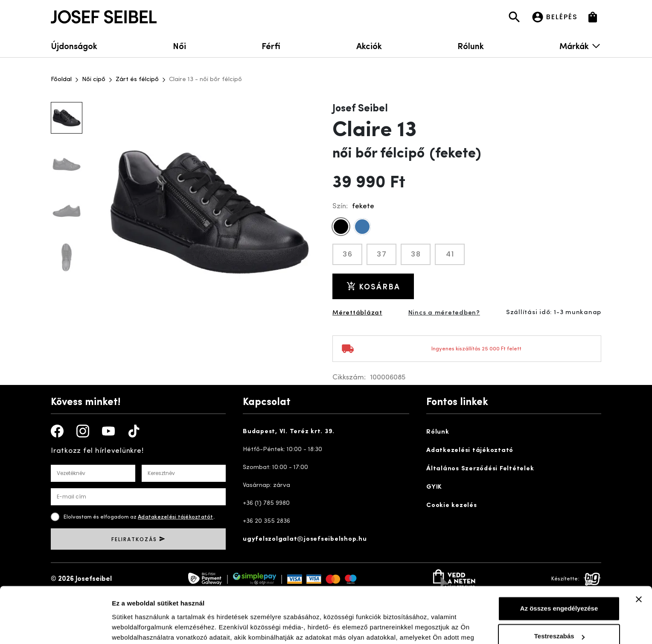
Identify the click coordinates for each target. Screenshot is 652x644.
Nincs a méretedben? (444, 313)
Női (179, 45)
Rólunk (471, 45)
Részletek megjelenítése (149, 627)
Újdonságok (74, 45)
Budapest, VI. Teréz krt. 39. (289, 432)
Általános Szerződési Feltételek (480, 469)
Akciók (369, 45)
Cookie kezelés (452, 506)
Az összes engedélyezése (559, 564)
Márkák (580, 45)
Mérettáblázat (357, 313)
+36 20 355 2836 (266, 521)
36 (348, 254)
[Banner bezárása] (639, 555)
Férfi (271, 45)
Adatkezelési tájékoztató (470, 450)
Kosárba (373, 286)
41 (450, 254)
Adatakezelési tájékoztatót (176, 517)
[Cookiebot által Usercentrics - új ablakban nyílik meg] (55, 627)
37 (382, 254)
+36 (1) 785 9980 (266, 503)
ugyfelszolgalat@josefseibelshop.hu (305, 539)
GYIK (434, 487)
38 (416, 254)
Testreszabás (559, 592)
